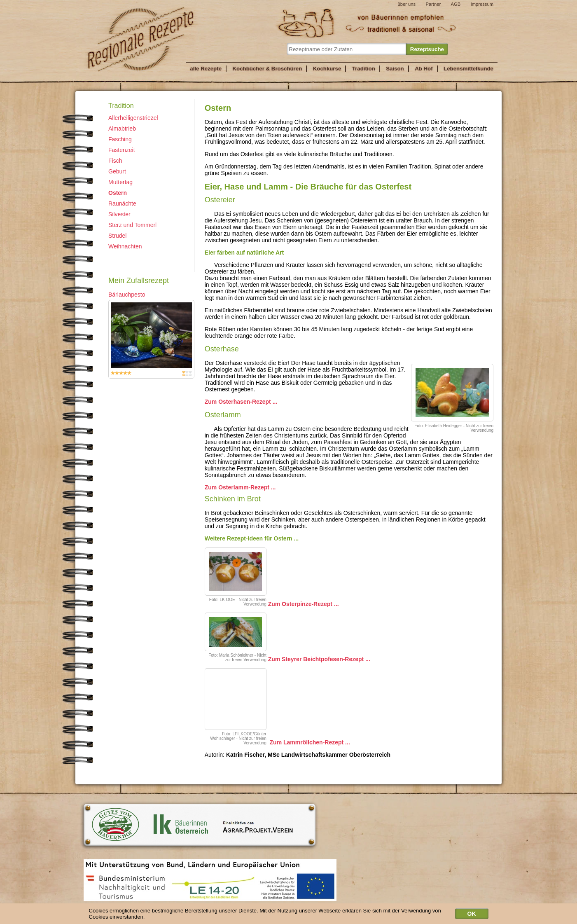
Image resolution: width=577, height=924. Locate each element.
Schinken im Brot (235, 499)
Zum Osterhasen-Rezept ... (241, 402)
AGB (456, 4)
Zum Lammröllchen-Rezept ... (310, 742)
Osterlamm (223, 415)
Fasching (120, 139)
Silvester (119, 214)
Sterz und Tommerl (132, 225)
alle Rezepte (206, 69)
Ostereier (220, 200)
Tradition (364, 69)
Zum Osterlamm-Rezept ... (240, 487)
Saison (395, 69)
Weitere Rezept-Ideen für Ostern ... (252, 538)
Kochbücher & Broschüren (267, 69)
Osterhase (224, 349)
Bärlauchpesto (127, 295)
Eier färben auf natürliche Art (246, 253)
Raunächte (122, 204)
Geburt (117, 171)
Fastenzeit (122, 150)
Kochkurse (327, 69)
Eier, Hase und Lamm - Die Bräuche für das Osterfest (312, 187)
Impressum (482, 4)
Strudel (117, 236)
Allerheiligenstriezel (133, 118)
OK (472, 915)
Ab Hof (424, 69)
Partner (433, 4)
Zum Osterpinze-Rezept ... (304, 604)
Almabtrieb (122, 129)
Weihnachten (125, 246)
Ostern (118, 193)
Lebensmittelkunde (468, 69)
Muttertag (120, 182)
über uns (406, 4)
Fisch (115, 161)
